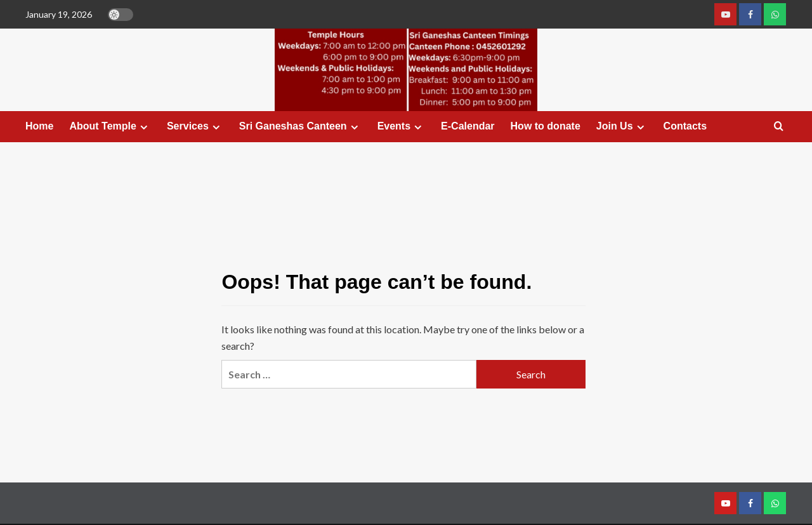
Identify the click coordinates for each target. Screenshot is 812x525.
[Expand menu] (144, 127)
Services (195, 126)
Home (39, 126)
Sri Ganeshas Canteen (300, 126)
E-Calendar (468, 126)
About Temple (110, 126)
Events (401, 126)
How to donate (546, 126)
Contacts (685, 126)
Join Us (622, 126)
